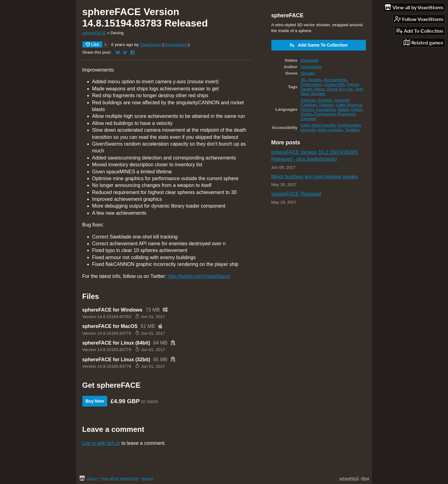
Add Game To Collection (319, 45)
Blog (365, 478)
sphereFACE (94, 33)
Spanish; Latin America (340, 105)
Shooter (308, 73)
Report (148, 478)
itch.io (92, 478)
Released (309, 60)
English (325, 100)
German (308, 100)
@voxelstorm (176, 45)
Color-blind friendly (318, 125)
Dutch (357, 109)
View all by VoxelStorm (120, 478)
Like (92, 44)
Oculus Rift (334, 84)
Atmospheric (335, 80)
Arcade (315, 80)
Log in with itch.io (101, 443)
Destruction (311, 84)
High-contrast (330, 130)
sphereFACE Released (296, 194)
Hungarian (326, 109)
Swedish (308, 119)
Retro (319, 89)
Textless (352, 130)
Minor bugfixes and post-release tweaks (315, 177)
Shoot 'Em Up (339, 89)
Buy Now (95, 401)
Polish (306, 114)
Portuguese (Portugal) (335, 114)
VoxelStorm (151, 45)
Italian (343, 109)
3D (303, 80)
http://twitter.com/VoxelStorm (199, 276)
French (307, 109)
